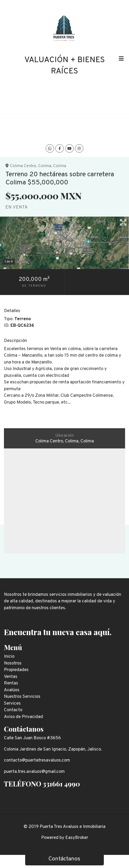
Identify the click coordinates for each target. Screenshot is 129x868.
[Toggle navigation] (121, 58)
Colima (45, 166)
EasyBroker (77, 838)
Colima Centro (23, 166)
